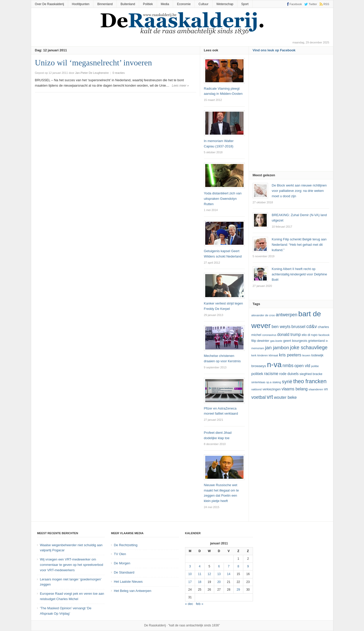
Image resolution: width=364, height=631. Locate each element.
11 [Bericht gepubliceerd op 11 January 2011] (199, 574)
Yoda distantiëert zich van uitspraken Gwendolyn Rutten (223, 199)
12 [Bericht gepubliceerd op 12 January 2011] (209, 574)
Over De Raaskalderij (50, 4)
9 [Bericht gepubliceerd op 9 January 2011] (248, 566)
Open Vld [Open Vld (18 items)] (302, 366)
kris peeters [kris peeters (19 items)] (290, 355)
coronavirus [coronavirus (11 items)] (269, 335)
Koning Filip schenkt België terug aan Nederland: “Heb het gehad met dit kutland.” (299, 245)
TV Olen (120, 554)
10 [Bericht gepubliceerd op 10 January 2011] (190, 574)
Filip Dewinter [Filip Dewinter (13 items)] (260, 341)
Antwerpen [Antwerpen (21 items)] (287, 315)
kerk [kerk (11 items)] (254, 355)
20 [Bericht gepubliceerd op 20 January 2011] (219, 582)
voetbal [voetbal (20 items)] (259, 397)
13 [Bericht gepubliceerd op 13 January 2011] (219, 574)
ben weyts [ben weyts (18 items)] (281, 326)
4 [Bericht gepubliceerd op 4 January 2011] (200, 566)
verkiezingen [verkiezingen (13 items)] (271, 389)
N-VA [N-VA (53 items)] (274, 364)
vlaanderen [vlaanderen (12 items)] (316, 389)
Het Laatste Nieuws (128, 582)
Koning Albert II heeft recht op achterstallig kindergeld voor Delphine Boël (300, 274)
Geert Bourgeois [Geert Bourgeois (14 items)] (295, 341)
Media (165, 4)
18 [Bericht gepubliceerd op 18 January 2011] (199, 582)
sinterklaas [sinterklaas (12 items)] (258, 382)
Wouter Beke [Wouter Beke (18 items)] (285, 397)
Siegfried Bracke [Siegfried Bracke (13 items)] (311, 374)
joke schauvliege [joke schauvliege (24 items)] (309, 347)
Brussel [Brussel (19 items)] (299, 327)
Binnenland (105, 4)
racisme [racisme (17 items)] (271, 374)
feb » (200, 604)
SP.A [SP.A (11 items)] (269, 382)
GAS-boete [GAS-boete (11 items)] (276, 341)
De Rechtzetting (126, 545)
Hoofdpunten (81, 4)
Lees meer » (180, 86)
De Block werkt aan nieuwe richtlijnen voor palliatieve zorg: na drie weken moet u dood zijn (299, 191)
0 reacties (119, 73)
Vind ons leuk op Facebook (274, 50)
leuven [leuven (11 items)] (306, 355)
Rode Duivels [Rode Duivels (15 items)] (289, 374)
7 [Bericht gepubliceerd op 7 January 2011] (229, 566)
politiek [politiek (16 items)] (257, 374)
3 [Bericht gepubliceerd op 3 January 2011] (190, 566)
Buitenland (128, 4)
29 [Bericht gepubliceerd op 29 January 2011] (238, 590)
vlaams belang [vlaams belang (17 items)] (295, 389)
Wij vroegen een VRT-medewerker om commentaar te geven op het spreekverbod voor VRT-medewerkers (71, 565)
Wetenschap (225, 4)
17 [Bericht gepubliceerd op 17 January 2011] (190, 582)
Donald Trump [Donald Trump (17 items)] (289, 335)
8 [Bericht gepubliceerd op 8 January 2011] (238, 566)
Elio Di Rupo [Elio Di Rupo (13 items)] (310, 335)
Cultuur (204, 4)
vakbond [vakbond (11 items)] (257, 389)
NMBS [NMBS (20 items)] (288, 366)
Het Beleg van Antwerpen (133, 591)
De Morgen (122, 563)
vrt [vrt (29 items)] (270, 397)
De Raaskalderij (155, 625)
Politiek (148, 4)
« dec (189, 604)
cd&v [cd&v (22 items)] (312, 326)
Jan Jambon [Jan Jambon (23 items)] (277, 348)
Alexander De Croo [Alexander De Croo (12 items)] (263, 315)
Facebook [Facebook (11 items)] (324, 335)
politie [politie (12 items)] (315, 366)
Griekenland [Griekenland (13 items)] (316, 341)
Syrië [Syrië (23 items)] (287, 382)
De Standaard (124, 572)
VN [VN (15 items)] (326, 389)
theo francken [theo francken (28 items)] (310, 381)
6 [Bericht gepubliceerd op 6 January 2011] (219, 566)
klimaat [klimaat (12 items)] (273, 355)
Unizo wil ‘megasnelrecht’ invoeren (94, 63)
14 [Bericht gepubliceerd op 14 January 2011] (229, 574)
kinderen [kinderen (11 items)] (263, 355)
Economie (184, 4)
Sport (245, 4)
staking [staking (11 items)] (277, 382)
